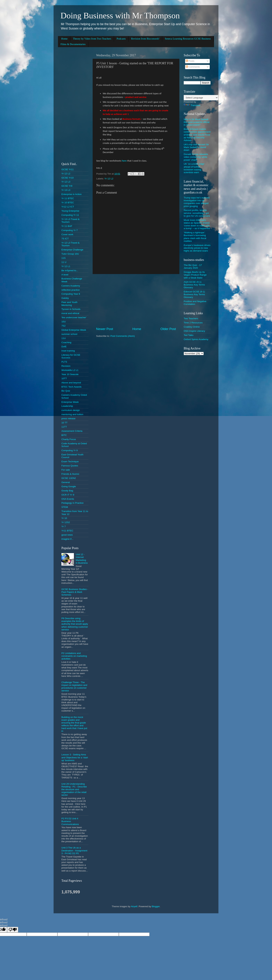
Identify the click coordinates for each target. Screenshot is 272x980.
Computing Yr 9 (70, 450)
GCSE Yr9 (67, 186)
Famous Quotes (70, 466)
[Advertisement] (136, 300)
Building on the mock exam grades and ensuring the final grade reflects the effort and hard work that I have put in (74, 724)
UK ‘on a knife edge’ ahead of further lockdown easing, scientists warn (194, 168)
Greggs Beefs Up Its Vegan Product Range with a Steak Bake (195, 275)
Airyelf (134, 906)
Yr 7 (64, 526)
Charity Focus (69, 439)
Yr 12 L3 (66, 182)
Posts (190, 61)
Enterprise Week (70, 402)
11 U (64, 262)
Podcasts (121, 39)
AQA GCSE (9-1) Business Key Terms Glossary (194, 285)
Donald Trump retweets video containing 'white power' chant (196, 157)
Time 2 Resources (193, 323)
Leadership (67, 406)
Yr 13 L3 (66, 190)
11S (63, 258)
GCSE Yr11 (67, 169)
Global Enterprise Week (74, 330)
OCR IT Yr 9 (68, 495)
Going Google (69, 486)
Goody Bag (67, 491)
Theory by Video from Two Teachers (92, 39)
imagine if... (67, 539)
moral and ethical (70, 313)
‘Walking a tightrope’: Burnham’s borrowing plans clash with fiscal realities (195, 237)
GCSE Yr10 (67, 178)
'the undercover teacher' (74, 317)
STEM (65, 507)
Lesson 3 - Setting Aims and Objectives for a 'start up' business (75, 757)
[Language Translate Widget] (201, 98)
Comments (193, 67)
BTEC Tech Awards (71, 387)
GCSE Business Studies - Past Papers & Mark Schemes (75, 592)
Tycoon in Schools (71, 309)
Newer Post (105, 329)
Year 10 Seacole (70, 374)
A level (65, 275)
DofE (64, 347)
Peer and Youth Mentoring (69, 304)
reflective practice (71, 290)
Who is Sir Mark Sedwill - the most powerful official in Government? (197, 122)
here (124, 161)
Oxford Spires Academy (196, 339)
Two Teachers (191, 318)
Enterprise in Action (71, 194)
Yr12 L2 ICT (68, 207)
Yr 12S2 (66, 522)
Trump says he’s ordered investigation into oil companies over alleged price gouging (197, 202)
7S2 (63, 326)
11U (64, 338)
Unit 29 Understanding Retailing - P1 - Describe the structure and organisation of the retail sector (74, 790)
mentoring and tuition (72, 414)
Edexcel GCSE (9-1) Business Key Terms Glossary (194, 294)
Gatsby (65, 298)
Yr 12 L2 (109, 179)
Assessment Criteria (72, 431)
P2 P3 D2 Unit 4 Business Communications (70, 821)
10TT (64, 378)
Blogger (156, 906)
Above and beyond (71, 383)
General (66, 482)
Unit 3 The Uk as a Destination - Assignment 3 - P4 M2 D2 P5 (74, 850)
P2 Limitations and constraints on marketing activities (74, 656)
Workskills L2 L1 (70, 370)
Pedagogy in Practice (73, 503)
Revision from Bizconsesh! (145, 39)
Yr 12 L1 (66, 266)
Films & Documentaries (73, 44)
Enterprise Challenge (72, 250)
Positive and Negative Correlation (195, 303)
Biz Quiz (66, 391)
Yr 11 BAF (67, 226)
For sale (66, 470)
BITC (64, 435)
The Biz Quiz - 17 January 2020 (193, 266)
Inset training (68, 351)
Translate (192, 105)
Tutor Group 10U (70, 254)
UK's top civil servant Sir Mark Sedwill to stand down (196, 147)
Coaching (66, 342)
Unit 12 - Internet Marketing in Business (82, 559)
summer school (69, 334)
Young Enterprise (70, 211)
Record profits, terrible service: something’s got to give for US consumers (197, 213)
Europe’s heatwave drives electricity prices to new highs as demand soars (197, 248)
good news (67, 535)
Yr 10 (64, 518)
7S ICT (65, 239)
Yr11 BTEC (67, 531)
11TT (64, 427)
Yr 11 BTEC (68, 198)
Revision (66, 366)
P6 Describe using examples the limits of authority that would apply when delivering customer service (75, 624)
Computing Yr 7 (70, 230)
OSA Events (68, 499)
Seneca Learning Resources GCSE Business (188, 39)
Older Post (168, 329)
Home (64, 39)
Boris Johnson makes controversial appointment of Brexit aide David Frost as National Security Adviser (197, 135)
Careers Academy (71, 286)
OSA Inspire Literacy (194, 331)
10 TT (64, 423)
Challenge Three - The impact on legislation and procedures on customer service (74, 687)
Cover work (67, 234)
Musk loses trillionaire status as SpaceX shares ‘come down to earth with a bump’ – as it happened (197, 224)
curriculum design (71, 410)
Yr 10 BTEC (68, 203)
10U (64, 322)
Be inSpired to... (70, 270)
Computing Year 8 (71, 294)
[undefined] (13, 930)
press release (68, 419)
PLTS (64, 362)
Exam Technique (70, 461)
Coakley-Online (192, 327)
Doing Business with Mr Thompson (120, 16)
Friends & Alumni (70, 474)
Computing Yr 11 (70, 215)
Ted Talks (189, 335)
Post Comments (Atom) (123, 336)
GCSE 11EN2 (69, 478)
